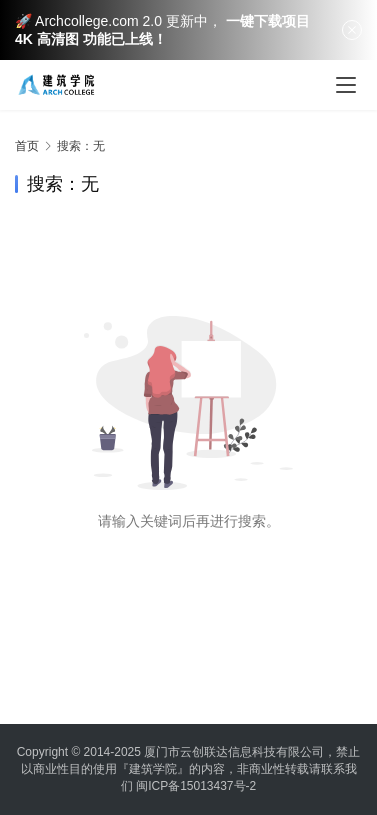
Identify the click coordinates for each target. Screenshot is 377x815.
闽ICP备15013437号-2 (196, 786)
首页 (27, 146)
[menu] (346, 85)
